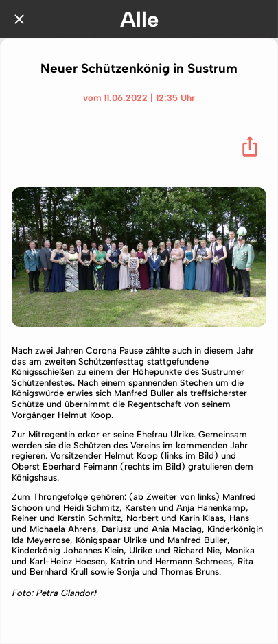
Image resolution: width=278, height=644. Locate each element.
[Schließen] (19, 19)
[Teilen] (250, 146)
